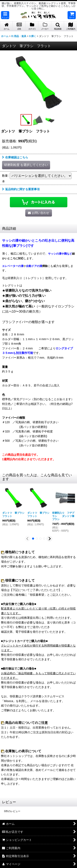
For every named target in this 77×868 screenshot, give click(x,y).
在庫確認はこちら (15, 157)
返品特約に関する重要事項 (21, 189)
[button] (5, 15)
